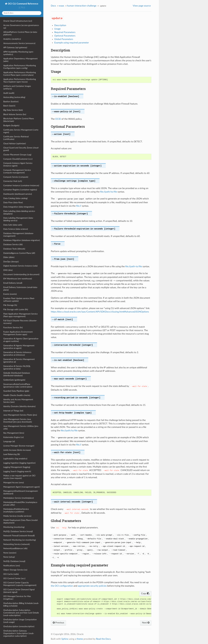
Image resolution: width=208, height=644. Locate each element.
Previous (58, 623)
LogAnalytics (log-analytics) (15, 459)
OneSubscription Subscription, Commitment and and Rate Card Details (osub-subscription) (21, 613)
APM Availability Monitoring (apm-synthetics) (19, 53)
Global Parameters (64, 39)
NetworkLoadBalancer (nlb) (15, 548)
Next (146, 623)
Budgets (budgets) (11, 126)
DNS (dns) (8, 270)
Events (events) (10, 294)
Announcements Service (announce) (19, 43)
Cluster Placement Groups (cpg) (17, 155)
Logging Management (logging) (17, 467)
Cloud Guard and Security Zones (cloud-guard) (21, 149)
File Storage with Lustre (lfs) (16, 310)
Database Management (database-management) (19, 235)
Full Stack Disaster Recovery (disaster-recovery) (20, 322)
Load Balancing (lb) (12, 454)
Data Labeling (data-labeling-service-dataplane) (19, 212)
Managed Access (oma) (14, 483)
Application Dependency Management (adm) (20, 60)
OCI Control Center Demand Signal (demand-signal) (19, 591)
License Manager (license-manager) (19, 446)
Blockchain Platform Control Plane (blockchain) (19, 120)
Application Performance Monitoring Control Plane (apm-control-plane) (20, 74)
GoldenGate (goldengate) (14, 380)
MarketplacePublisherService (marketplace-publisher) (16, 510)
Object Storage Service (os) (15, 570)
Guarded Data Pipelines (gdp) (16, 391)
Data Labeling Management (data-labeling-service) (18, 219)
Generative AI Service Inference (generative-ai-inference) (17, 354)
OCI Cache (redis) (11, 574)
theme (80, 639)
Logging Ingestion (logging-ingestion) (19, 463)
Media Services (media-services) (17, 516)
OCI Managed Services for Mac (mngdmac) (17, 598)
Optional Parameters (65, 36)
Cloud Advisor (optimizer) (15, 144)
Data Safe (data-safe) (13, 225)
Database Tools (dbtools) (14, 249)
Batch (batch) (9, 106)
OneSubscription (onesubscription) (19, 626)
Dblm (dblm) (9, 257)
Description (60, 25)
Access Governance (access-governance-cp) (21, 27)
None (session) (10, 553)
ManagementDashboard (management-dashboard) (21, 492)
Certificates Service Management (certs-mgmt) (21, 131)
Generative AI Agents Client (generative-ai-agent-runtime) (21, 340)
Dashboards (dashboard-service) (18, 194)
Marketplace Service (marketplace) (19, 498)
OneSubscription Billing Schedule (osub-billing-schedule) (21, 605)
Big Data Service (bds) (13, 110)
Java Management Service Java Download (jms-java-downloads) (18, 421)
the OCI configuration (62, 586)
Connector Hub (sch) (13, 181)
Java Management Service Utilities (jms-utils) (21, 427)
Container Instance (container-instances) (21, 186)
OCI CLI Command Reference (23, 4)
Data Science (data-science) (16, 229)
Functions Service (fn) (13, 328)
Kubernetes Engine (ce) (14, 437)
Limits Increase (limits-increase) (17, 450)
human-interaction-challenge (82, 6)
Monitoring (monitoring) (14, 527)
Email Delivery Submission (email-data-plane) (21, 289)
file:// (79, 206)
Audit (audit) (9, 93)
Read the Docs (103, 639)
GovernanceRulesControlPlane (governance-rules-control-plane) (18, 386)
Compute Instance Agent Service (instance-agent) (18, 164)
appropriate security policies (92, 586)
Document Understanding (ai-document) (21, 274)
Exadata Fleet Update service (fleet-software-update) (19, 300)
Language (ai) (9, 441)
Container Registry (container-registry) (20, 190)
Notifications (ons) (12, 566)
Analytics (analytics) (12, 39)
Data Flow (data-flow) (13, 203)
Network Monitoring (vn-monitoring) (20, 540)
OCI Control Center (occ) (14, 578)
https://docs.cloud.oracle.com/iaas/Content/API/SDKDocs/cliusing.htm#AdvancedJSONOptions (100, 312)
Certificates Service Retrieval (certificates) (16, 138)
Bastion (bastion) (11, 102)
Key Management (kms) (14, 433)
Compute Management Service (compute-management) (17, 171)
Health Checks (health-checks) (17, 395)
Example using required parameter (72, 43)
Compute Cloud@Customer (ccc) (18, 159)
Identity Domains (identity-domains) (19, 406)
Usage (57, 29)
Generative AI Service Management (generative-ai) (19, 361)
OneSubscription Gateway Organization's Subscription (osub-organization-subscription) (19, 633)
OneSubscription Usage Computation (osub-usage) (20, 621)
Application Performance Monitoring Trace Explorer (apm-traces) (20, 81)
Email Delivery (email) (13, 283)
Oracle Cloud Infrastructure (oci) (18, 21)
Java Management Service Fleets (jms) (20, 415)
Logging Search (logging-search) (17, 471)
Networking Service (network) (17, 544)
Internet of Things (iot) (13, 411)
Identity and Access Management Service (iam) (18, 401)
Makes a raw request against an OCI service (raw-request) (19, 477)
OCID (58, 119)
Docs (53, 6)
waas (62, 6)
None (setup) (9, 557)
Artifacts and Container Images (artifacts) (17, 87)
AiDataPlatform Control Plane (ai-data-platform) (20, 33)
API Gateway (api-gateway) (15, 48)
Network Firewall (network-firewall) (19, 536)
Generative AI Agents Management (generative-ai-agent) (19, 347)
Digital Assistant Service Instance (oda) (20, 266)
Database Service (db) (13, 244)
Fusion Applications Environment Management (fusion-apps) (18, 333)
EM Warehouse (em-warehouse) (18, 279)
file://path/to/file (109, 192)
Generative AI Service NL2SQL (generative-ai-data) (17, 367)
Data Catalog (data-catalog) (15, 198)
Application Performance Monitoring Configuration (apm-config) (20, 67)
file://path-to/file (134, 266)
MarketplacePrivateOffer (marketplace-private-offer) (21, 504)
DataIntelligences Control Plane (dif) (19, 253)
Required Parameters (65, 32)
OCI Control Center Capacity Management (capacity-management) (20, 584)
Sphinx (65, 639)
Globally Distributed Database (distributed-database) (17, 374)
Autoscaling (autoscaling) (14, 97)
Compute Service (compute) (16, 177)
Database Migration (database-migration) (22, 240)
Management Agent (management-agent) (22, 487)
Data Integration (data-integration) (19, 207)
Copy (145, 594)
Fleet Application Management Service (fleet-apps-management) (20, 315)
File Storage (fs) (10, 305)
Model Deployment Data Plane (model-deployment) (21, 522)
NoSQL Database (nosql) (14, 561)
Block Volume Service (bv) (15, 114)
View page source (142, 6)
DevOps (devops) (11, 262)
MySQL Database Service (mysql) (18, 531)
